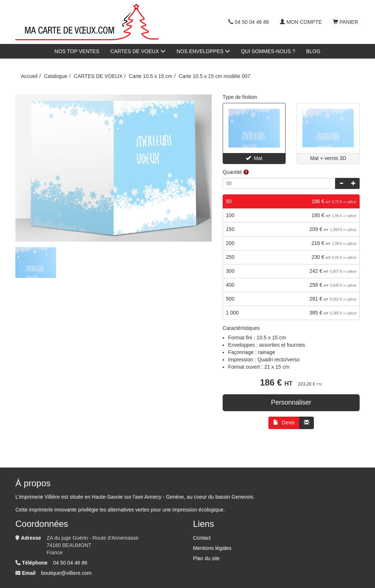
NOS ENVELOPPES (203, 51)
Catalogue (56, 76)
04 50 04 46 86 (248, 22)
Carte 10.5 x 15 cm (151, 76)
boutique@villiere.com (66, 573)
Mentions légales (212, 548)
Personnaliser (291, 402)
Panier (346, 22)
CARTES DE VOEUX (138, 51)
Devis (284, 423)
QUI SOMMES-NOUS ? (268, 51)
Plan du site (206, 558)
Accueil (29, 76)
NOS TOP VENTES (77, 51)
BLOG (313, 51)
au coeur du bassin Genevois (220, 497)
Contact (202, 538)
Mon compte (301, 22)
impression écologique (198, 510)
